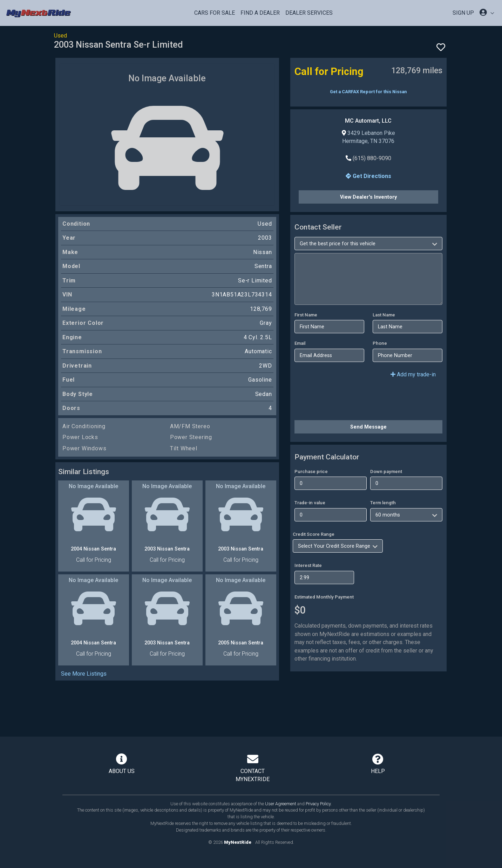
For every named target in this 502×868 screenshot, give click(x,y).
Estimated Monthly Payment (324, 597)
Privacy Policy (318, 804)
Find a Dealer (260, 13)
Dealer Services (309, 13)
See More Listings (84, 674)
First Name (306, 315)
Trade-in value (310, 503)
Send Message (368, 427)
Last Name (384, 315)
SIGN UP (463, 13)
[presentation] (348, 401)
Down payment (386, 471)
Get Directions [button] (368, 176)
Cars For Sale (215, 13)
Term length (383, 503)
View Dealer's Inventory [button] (368, 197)
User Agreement (281, 804)
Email (300, 343)
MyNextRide (238, 842)
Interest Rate (308, 565)
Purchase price (311, 471)
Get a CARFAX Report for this (368, 92)
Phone (380, 343)
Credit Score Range (314, 534)
